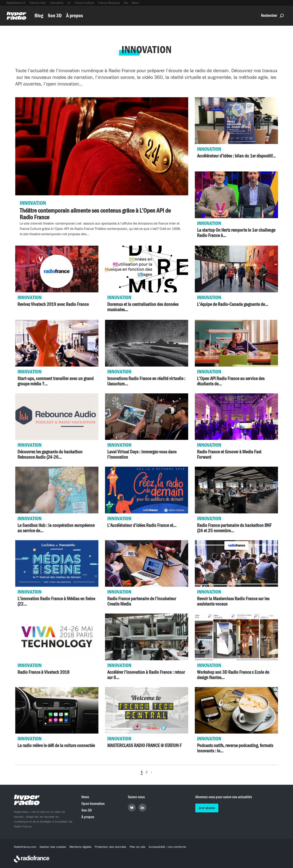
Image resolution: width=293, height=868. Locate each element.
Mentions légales (80, 847)
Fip (126, 3)
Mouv (135, 3)
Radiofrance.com (25, 847)
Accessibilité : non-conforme (167, 847)
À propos (75, 16)
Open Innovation (93, 804)
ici (69, 3)
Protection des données (111, 847)
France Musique (109, 3)
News (85, 797)
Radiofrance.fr (16, 3)
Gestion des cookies (53, 847)
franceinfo (57, 3)
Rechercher (272, 16)
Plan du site (137, 847)
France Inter (38, 3)
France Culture (84, 3)
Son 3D (55, 16)
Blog (39, 16)
